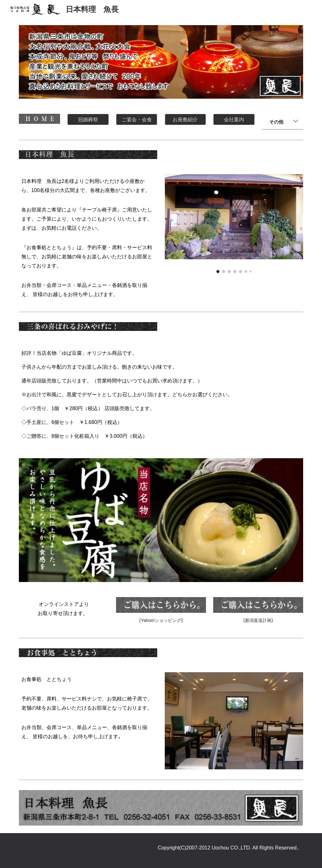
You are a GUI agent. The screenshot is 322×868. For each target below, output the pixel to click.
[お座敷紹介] (185, 119)
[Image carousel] (234, 224)
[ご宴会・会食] (137, 119)
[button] (296, 122)
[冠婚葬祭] (88, 119)
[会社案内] (234, 119)
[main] (283, 121)
